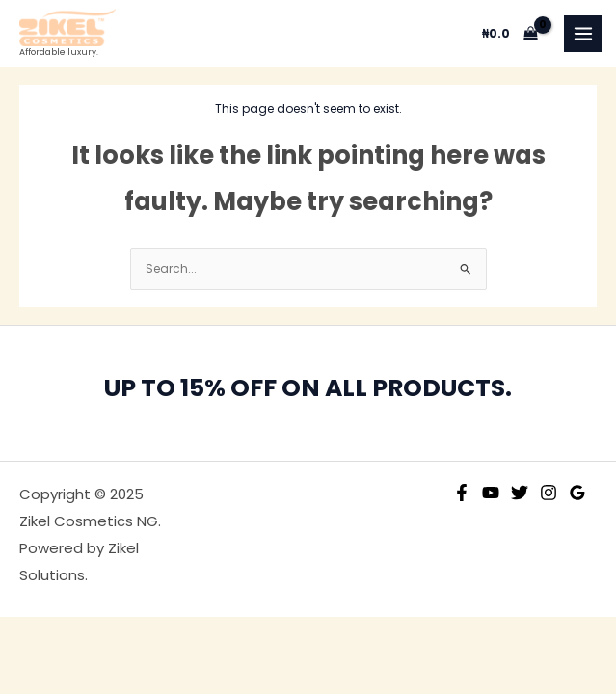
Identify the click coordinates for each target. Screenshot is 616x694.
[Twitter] (520, 493)
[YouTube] (491, 493)
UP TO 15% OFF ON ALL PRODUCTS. (308, 388)
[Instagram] (549, 493)
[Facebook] (462, 493)
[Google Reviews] (577, 493)
